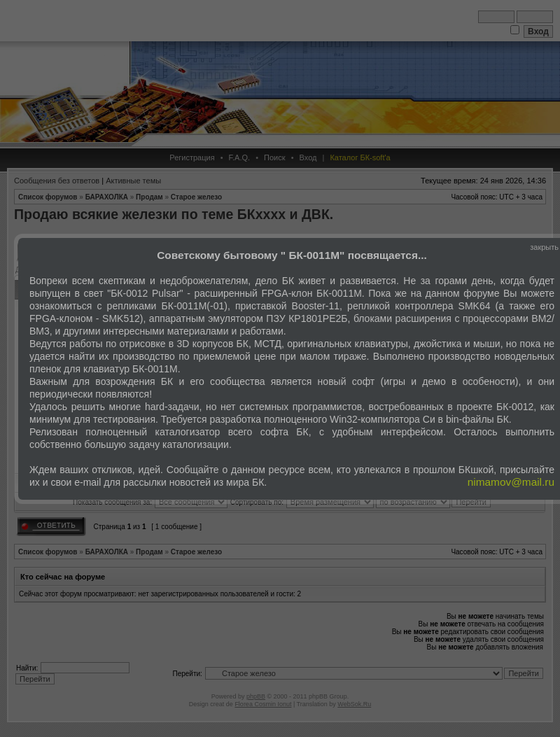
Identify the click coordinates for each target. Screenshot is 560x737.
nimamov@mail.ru (511, 482)
